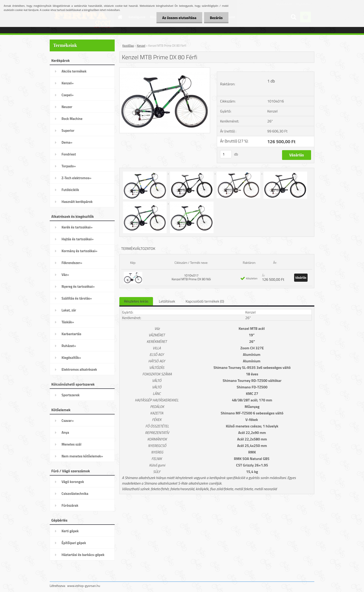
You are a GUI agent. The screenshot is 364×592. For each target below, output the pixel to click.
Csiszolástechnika (75, 494)
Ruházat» (69, 346)
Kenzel (141, 46)
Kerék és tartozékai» (77, 227)
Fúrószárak (70, 505)
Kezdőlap (128, 46)
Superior (68, 131)
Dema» (67, 142)
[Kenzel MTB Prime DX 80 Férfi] (165, 69)
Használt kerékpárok (77, 202)
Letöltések (167, 301)
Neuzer (67, 107)
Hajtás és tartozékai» (78, 239)
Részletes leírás (136, 301)
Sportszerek (71, 395)
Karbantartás (71, 334)
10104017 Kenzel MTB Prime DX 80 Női (191, 277)
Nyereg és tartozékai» (78, 286)
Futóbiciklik (70, 190)
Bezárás (216, 18)
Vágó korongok (73, 482)
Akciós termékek (74, 71)
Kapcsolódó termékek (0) (205, 301)
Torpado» (69, 166)
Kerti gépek (70, 531)
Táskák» (68, 322)
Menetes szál (71, 444)
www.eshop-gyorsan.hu (84, 586)
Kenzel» (68, 83)
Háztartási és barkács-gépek (83, 555)
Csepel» (68, 95)
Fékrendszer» (72, 263)
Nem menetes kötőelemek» (82, 456)
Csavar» (68, 421)
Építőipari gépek (74, 543)
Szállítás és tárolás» (77, 298)
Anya (65, 432)
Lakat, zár (69, 310)
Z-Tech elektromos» (76, 178)
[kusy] (226, 154)
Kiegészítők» (71, 358)
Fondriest (69, 154)
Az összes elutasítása (179, 18)
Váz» (65, 275)
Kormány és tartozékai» (79, 251)
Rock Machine (72, 119)
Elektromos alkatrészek (79, 369)
